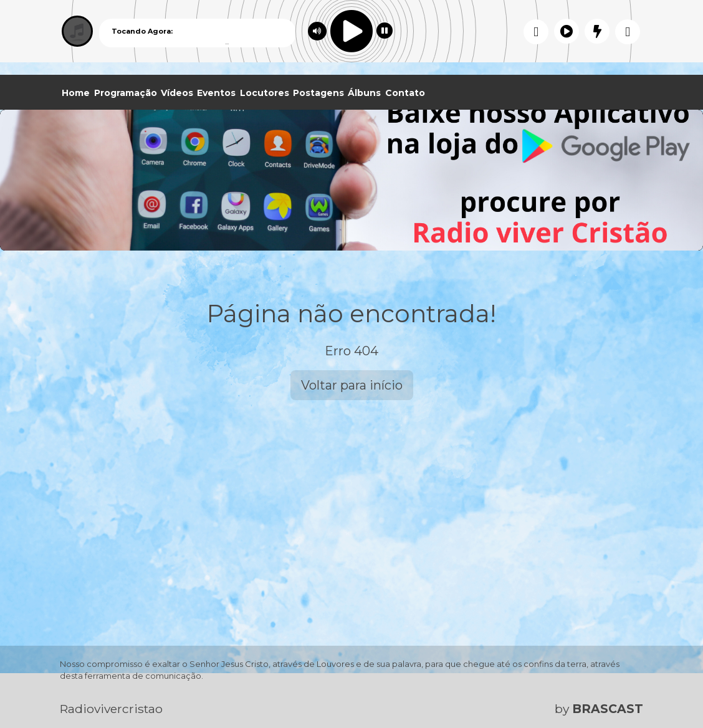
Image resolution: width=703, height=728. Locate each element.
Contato (405, 93)
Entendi (654, 686)
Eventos (216, 93)
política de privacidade (555, 696)
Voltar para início (352, 385)
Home (76, 93)
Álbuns (364, 93)
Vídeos (177, 93)
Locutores (265, 93)
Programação (126, 93)
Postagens (318, 93)
